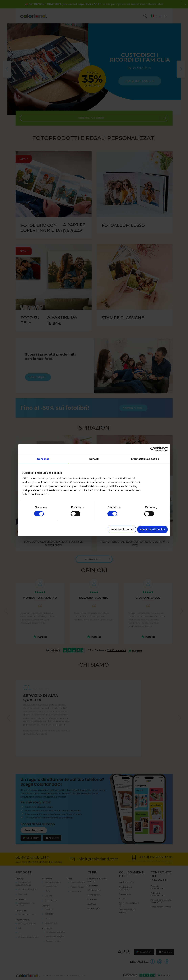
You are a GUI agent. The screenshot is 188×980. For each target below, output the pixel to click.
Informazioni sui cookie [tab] (145, 459)
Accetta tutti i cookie (152, 529)
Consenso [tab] (43, 459)
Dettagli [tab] (94, 459)
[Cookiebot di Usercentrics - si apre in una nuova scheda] (153, 449)
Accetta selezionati (122, 529)
